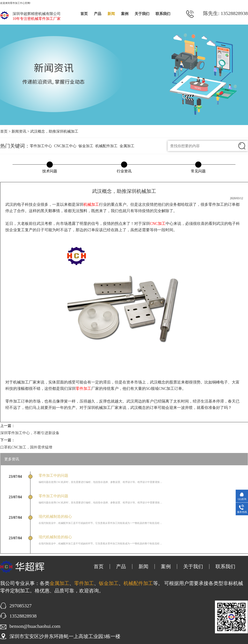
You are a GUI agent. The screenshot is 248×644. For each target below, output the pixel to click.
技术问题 (50, 171)
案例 (125, 14)
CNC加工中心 (65, 146)
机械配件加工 (106, 146)
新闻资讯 (19, 131)
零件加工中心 (41, 146)
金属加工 (127, 146)
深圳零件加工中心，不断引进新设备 (30, 433)
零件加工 (84, 583)
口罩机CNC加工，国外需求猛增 (26, 447)
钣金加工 (86, 146)
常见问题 (198, 171)
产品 (98, 14)
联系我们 (163, 14)
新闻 (111, 14)
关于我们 (142, 14)
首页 (84, 14)
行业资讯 (124, 171)
